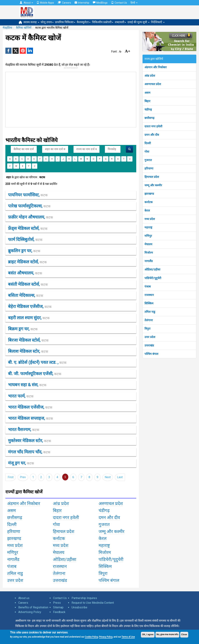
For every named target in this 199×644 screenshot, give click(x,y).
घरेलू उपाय (47, 22)
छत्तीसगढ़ (149, 118)
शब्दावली (120, 22)
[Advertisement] (84, 99)
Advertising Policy (30, 612)
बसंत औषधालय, (25, 273)
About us (24, 598)
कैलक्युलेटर (84, 22)
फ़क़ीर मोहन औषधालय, (31, 217)
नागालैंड (149, 261)
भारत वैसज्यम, (24, 430)
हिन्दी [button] (134, 3)
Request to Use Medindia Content (93, 603)
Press (57, 603)
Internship (82, 3)
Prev (23, 477)
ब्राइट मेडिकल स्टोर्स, (27, 262)
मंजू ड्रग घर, (21, 463)
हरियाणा (149, 168)
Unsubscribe (79, 607)
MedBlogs (100, 3)
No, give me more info (167, 635)
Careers (64, 3)
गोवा (147, 152)
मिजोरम (149, 253)
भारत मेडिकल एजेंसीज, (30, 407)
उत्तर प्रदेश (150, 337)
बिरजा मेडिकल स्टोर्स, (28, 340)
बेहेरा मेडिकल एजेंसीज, (30, 307)
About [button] (26, 3)
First (11, 477)
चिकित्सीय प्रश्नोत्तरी (103, 22)
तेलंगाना (149, 320)
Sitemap (58, 607)
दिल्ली (148, 143)
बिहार (147, 101)
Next (108, 477)
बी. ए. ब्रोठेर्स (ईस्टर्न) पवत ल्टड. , (37, 362)
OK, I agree (148, 635)
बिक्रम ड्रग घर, (23, 329)
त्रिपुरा (147, 329)
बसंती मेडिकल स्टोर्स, (28, 284)
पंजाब (148, 287)
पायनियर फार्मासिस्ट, (28, 195)
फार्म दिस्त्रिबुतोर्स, (25, 240)
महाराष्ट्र (148, 227)
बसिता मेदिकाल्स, (26, 295)
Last (120, 477)
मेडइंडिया (7, 28)
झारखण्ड (149, 194)
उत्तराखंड (149, 345)
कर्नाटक (149, 202)
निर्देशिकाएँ (158, 22)
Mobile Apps (45, 3)
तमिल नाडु (150, 312)
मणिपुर (148, 236)
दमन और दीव (152, 135)
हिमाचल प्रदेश (152, 177)
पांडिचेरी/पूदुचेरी (153, 278)
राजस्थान (149, 295)
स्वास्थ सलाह (31, 22)
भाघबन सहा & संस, (27, 385)
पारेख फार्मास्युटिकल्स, (29, 206)
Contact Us (119, 3)
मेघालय (148, 244)
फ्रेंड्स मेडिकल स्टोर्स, (28, 228)
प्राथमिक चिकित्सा (65, 22)
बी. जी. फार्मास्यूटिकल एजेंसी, (35, 374)
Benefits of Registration (33, 607)
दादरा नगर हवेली (153, 126)
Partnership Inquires (84, 598)
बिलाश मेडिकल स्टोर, (28, 351)
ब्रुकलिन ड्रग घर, (24, 251)
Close (184, 635)
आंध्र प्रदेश (150, 76)
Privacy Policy (106, 637)
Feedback (59, 612)
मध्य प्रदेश (150, 219)
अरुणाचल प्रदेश (153, 84)
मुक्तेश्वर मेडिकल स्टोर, (30, 441)
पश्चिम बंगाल (151, 354)
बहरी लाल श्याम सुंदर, (29, 318)
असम (147, 93)
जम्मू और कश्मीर (153, 185)
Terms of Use (128, 637)
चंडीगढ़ (148, 110)
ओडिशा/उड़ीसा (152, 270)
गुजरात (148, 160)
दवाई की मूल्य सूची (138, 22)
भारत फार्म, (21, 396)
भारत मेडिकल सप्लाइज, (31, 418)
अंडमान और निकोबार (156, 67)
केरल (147, 211)
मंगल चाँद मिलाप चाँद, (29, 452)
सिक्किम (149, 303)
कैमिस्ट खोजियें (24, 28)
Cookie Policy (91, 637)
